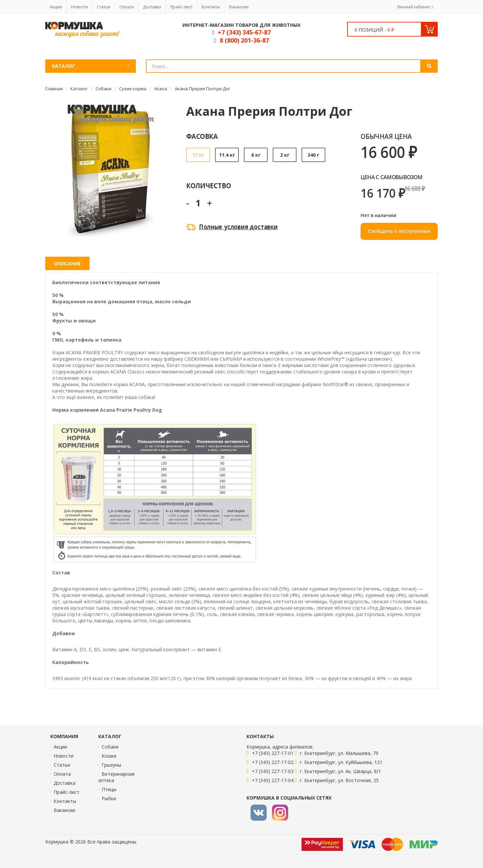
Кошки (109, 756)
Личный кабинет (414, 7)
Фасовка (202, 136)
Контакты (211, 7)
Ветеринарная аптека (116, 777)
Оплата (127, 7)
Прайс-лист (181, 7)
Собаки (110, 747)
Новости (79, 7)
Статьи (104, 7)
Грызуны (111, 765)
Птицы (109, 789)
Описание (67, 264)
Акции (56, 7)
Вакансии (239, 7)
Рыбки (109, 798)
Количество (208, 185)
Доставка (152, 7)
